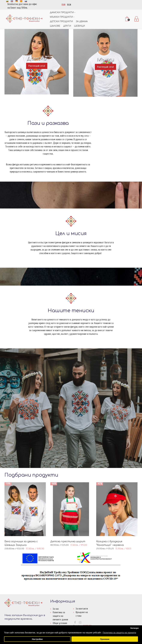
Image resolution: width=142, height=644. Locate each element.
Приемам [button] (105, 639)
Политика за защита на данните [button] (119, 633)
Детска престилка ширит (68, 541)
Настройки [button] (37, 639)
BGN (69, 5)
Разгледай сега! (37, 66)
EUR (63, 5)
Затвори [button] (134, 628)
